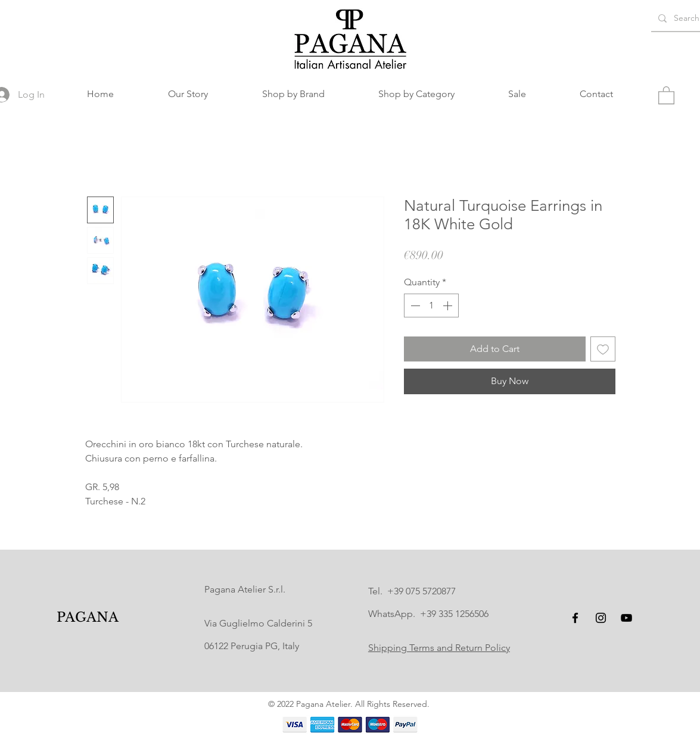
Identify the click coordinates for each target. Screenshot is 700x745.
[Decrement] (414, 306)
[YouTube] (626, 618)
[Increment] (449, 306)
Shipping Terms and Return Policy (439, 648)
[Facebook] (575, 618)
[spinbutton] (431, 306)
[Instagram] (601, 618)
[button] (293, 94)
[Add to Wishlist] (603, 349)
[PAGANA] (87, 618)
